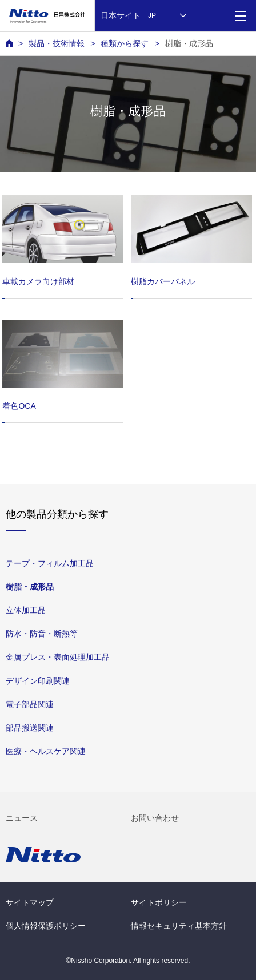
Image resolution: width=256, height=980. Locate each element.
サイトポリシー (159, 902)
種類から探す (125, 43)
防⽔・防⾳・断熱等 (42, 634)
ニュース (22, 818)
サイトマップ (30, 902)
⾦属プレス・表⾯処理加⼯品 (58, 657)
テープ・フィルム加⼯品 (50, 563)
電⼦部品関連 (30, 704)
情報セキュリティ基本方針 (179, 926)
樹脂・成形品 (189, 43)
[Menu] (240, 16)
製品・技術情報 (57, 43)
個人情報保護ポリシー (46, 926)
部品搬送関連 (30, 727)
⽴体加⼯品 (26, 610)
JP (152, 15)
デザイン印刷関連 (38, 680)
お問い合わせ (155, 818)
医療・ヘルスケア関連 (46, 751)
